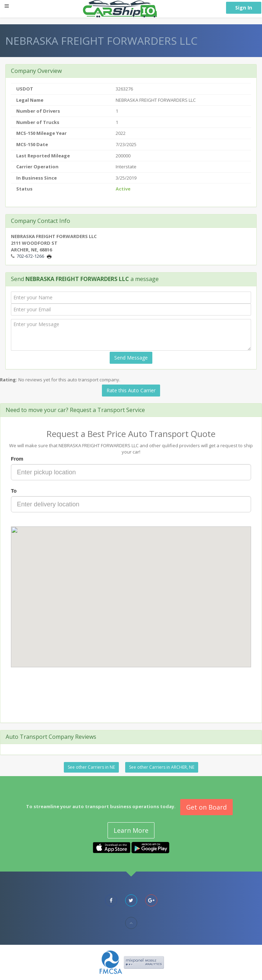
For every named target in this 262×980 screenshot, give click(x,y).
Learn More (131, 830)
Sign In (244, 8)
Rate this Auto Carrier (131, 390)
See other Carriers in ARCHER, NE (162, 767)
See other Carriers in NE (91, 767)
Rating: (9, 380)
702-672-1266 (30, 256)
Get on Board (206, 807)
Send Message (131, 358)
